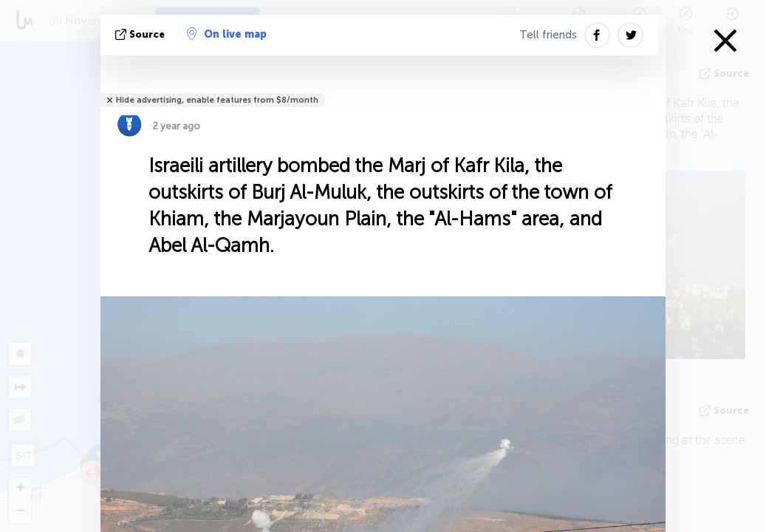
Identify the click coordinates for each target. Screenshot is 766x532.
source (141, 34)
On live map (227, 34)
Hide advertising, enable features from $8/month (217, 100)
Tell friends (548, 35)
